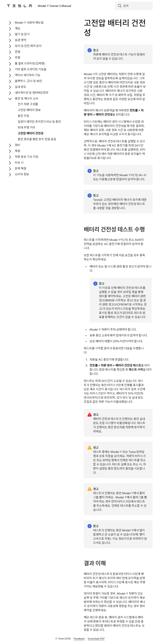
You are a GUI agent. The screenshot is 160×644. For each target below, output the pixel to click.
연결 (17, 52)
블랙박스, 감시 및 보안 (28, 81)
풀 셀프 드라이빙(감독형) (30, 63)
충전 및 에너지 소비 (27, 98)
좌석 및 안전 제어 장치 (28, 46)
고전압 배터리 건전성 (31, 133)
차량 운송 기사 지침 (27, 157)
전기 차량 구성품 (28, 104)
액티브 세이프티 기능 (28, 75)
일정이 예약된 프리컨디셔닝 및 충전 (39, 122)
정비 (17, 145)
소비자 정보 (22, 174)
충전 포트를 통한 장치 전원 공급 (37, 139)
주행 (17, 58)
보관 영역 (21, 40)
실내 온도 (21, 87)
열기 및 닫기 (22, 34)
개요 (17, 28)
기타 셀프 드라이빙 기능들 (31, 69)
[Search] (134, 6)
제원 (17, 151)
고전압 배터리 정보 (29, 110)
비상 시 (19, 163)
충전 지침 (23, 116)
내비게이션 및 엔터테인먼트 (32, 93)
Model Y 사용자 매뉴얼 (29, 23)
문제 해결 (21, 168)
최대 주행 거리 (26, 128)
